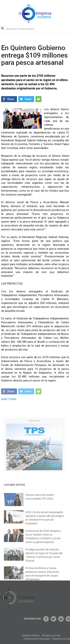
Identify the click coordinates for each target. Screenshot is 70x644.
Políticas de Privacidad (47, 639)
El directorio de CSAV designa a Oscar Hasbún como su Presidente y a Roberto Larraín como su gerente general (43, 539)
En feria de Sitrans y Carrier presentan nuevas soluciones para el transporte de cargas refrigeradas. (42, 576)
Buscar (3, 28)
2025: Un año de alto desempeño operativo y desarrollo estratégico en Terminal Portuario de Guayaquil (45, 520)
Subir (4, 399)
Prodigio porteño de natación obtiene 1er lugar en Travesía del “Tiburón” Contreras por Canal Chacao (44, 557)
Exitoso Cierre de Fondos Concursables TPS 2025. (40, 499)
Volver (13, 399)
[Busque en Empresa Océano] (23, 29)
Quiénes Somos (41, 635)
